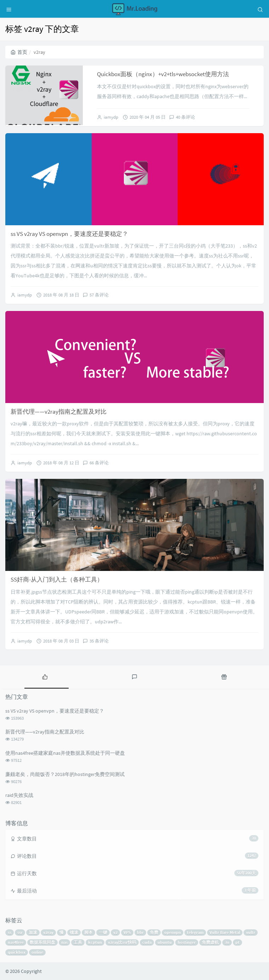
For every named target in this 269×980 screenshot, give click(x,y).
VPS (127, 932)
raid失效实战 (19, 795)
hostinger (187, 942)
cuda (147, 942)
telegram (195, 932)
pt (237, 942)
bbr (140, 932)
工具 (78, 942)
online (37, 952)
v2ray (48, 932)
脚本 (88, 932)
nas (64, 942)
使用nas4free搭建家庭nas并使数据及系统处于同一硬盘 (65, 753)
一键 (103, 932)
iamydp (111, 117)
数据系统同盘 (42, 942)
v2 (115, 932)
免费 (154, 932)
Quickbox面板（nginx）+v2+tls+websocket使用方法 (163, 74)
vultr (251, 932)
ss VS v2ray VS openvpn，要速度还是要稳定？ (69, 234)
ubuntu (165, 942)
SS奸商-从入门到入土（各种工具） (57, 579)
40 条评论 (185, 117)
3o (227, 942)
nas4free (16, 942)
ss (10, 932)
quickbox (17, 952)
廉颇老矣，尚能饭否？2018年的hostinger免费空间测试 (65, 774)
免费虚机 (210, 942)
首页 (19, 52)
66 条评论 (99, 463)
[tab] (45, 676)
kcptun (95, 942)
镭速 (74, 932)
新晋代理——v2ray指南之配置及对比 (59, 412)
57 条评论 (99, 295)
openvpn (173, 932)
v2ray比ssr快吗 (122, 942)
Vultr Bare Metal (225, 932)
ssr (20, 932)
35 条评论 (99, 641)
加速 (33, 932)
